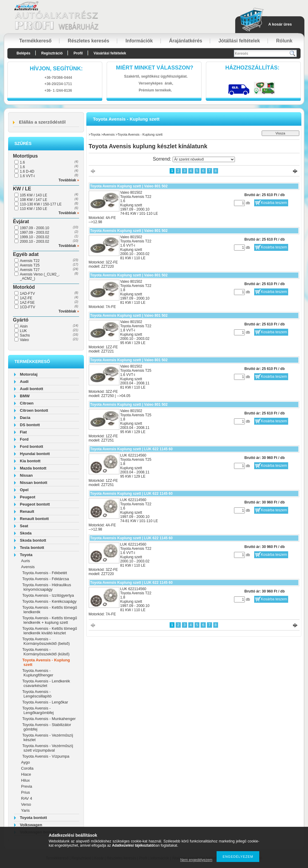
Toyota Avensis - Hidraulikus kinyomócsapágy (47, 587)
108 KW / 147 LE (34, 200)
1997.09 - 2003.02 (34, 232)
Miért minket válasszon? (155, 68)
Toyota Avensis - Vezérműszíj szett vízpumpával (48, 748)
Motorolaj (29, 374)
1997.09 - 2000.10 (34, 228)
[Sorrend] (204, 159)
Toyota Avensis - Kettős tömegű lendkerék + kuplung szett (50, 620)
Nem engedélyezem (196, 860)
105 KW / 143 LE (34, 195)
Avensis (28, 567)
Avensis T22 (30, 261)
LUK (23, 331)
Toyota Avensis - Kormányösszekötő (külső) (46, 652)
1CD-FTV (28, 307)
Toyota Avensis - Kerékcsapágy (49, 601)
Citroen (27, 403)
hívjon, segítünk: (56, 69)
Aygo (25, 762)
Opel (24, 490)
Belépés (23, 53)
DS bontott (30, 425)
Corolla (27, 768)
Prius (26, 792)
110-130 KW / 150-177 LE (41, 204)
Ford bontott (31, 446)
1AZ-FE (26, 298)
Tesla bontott (32, 548)
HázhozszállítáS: (252, 68)
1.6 (22, 162)
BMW (25, 396)
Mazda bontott (33, 468)
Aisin (24, 326)
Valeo (24, 340)
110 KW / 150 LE (34, 209)
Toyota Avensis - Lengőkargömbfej (38, 710)
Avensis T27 (30, 270)
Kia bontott (30, 461)
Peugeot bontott (35, 504)
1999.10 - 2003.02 (34, 237)
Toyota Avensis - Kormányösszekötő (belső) (46, 641)
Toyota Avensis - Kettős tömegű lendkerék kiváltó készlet (50, 631)
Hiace (26, 774)
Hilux (25, 780)
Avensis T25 (30, 265)
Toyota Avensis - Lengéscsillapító (37, 694)
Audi (24, 382)
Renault (27, 511)
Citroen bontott (34, 410)
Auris (26, 561)
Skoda (26, 533)
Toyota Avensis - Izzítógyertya (48, 595)
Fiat (23, 432)
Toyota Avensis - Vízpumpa (46, 756)
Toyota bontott (33, 818)
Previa (27, 786)
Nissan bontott (34, 483)
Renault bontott (34, 519)
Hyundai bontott (35, 454)
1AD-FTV (27, 294)
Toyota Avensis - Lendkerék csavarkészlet (46, 683)
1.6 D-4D (27, 171)
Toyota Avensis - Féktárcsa (46, 579)
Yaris (25, 810)
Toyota (26, 555)
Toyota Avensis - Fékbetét (45, 573)
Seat (24, 526)
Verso (26, 804)
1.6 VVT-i (27, 176)
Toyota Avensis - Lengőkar (45, 702)
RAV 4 (27, 798)
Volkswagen (31, 825)
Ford (24, 439)
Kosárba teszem (274, 203)
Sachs (25, 335)
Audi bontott (31, 389)
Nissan (26, 475)
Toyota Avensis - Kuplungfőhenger (38, 673)
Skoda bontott (33, 540)
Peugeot (28, 497)
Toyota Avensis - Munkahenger (49, 719)
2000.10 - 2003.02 (34, 242)
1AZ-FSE (27, 303)
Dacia (25, 418)
